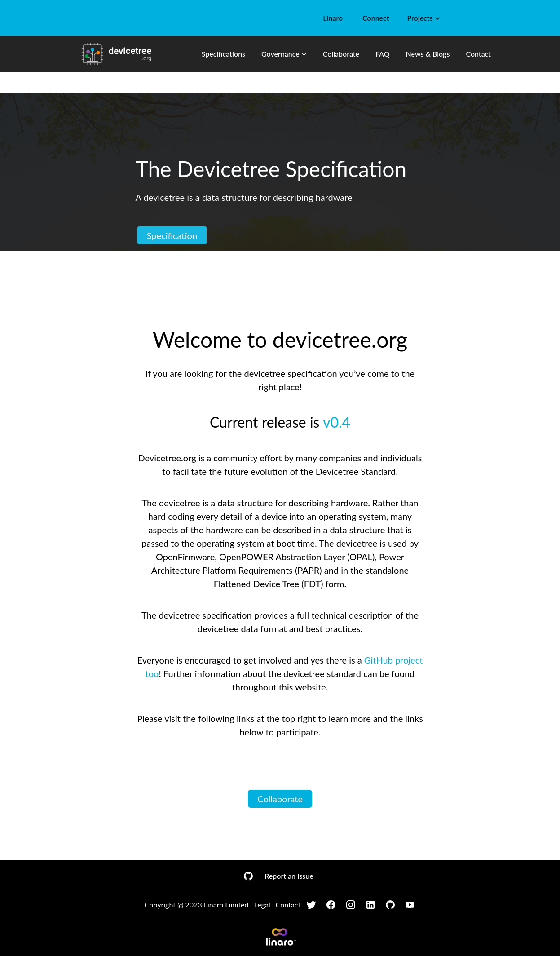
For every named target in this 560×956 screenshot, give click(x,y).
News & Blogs (428, 54)
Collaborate (341, 54)
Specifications (223, 54)
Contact (478, 54)
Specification (172, 235)
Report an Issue (289, 876)
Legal (262, 905)
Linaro (333, 18)
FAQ (383, 54)
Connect (376, 18)
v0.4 (337, 422)
